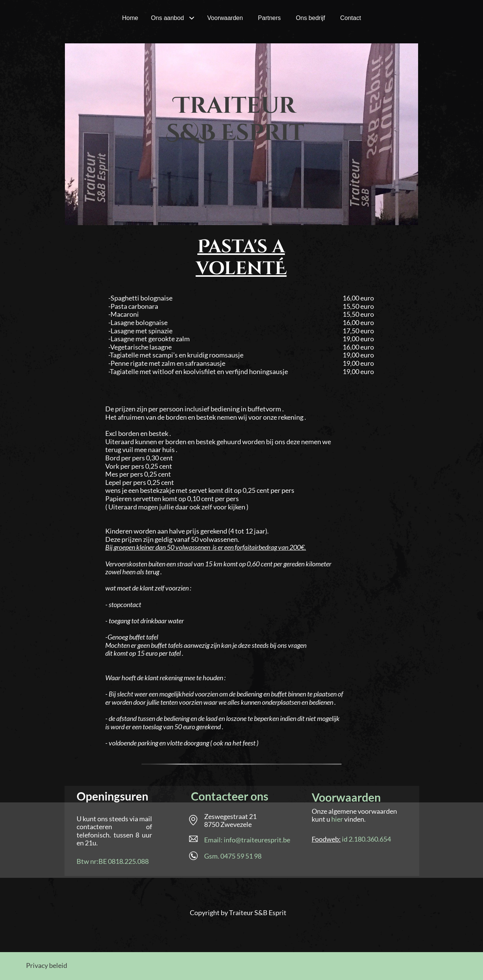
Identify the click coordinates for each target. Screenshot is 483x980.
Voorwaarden (346, 797)
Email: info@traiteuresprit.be (247, 840)
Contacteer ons (230, 796)
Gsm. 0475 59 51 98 (233, 856)
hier (337, 819)
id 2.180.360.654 (366, 839)
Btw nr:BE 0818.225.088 (113, 861)
